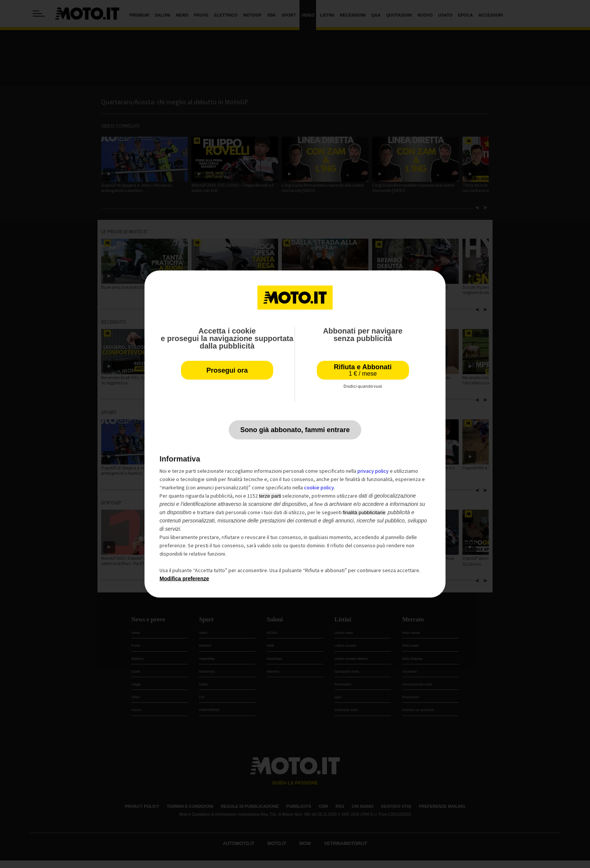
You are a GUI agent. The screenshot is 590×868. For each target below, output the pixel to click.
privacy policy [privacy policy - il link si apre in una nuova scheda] (373, 471)
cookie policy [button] (319, 487)
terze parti (270, 496)
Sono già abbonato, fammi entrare (295, 430)
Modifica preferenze (184, 579)
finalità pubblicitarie (364, 512)
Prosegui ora (227, 370)
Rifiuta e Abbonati (363, 370)
